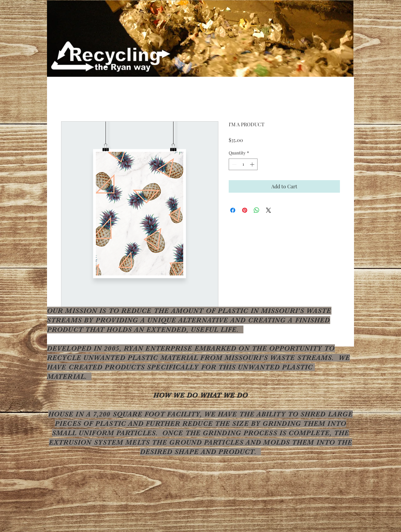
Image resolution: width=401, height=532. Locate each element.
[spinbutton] (243, 164)
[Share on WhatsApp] (257, 210)
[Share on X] (268, 210)
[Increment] (253, 164)
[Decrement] (234, 164)
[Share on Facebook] (233, 210)
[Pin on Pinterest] (245, 210)
